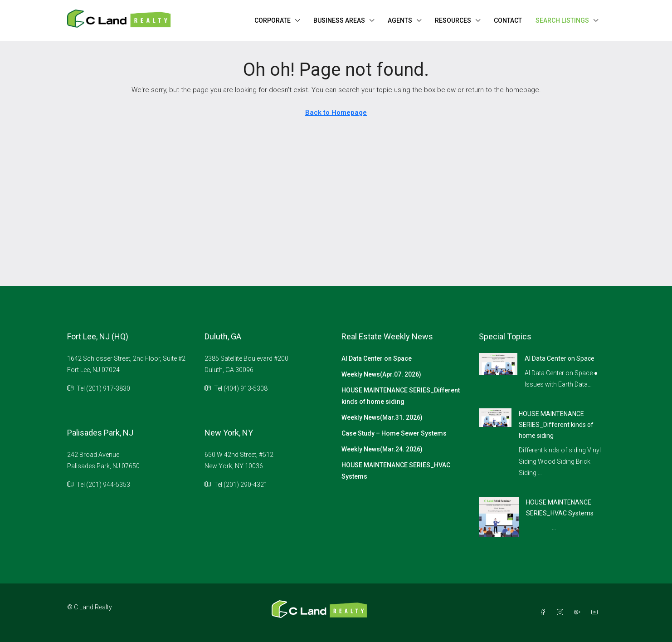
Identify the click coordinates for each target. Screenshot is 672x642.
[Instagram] (562, 613)
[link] (498, 363)
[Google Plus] (579, 613)
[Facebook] (545, 613)
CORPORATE (273, 20)
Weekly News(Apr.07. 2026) (381, 374)
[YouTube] (596, 613)
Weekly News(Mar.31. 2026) (382, 417)
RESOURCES (453, 20)
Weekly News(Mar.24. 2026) (382, 449)
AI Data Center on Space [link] (560, 358)
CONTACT (508, 20)
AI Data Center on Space (377, 358)
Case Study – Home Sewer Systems (394, 433)
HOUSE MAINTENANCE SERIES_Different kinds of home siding (401, 396)
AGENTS (400, 20)
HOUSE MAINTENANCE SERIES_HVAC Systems (396, 471)
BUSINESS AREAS (339, 20)
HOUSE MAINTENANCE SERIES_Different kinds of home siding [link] (556, 425)
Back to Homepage (336, 113)
